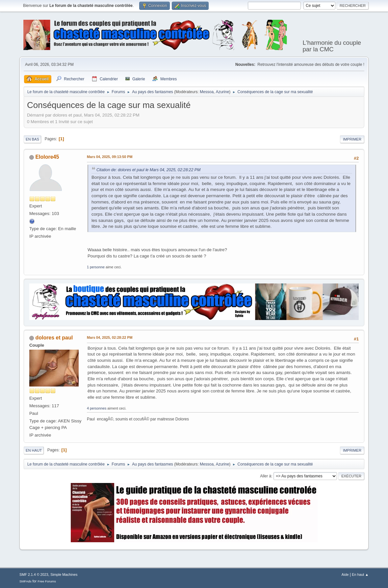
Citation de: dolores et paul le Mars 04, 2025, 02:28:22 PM (148, 170)
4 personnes (97, 408)
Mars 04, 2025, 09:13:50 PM (110, 157)
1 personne (96, 267)
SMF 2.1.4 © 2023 (34, 575)
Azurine (223, 92)
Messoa (207, 92)
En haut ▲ (360, 575)
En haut (34, 450)
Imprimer (352, 139)
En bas (32, 139)
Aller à (266, 476)
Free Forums (47, 581)
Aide (345, 575)
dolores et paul (54, 338)
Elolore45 (47, 157)
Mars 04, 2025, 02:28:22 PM (110, 337)
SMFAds (26, 581)
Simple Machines (64, 575)
